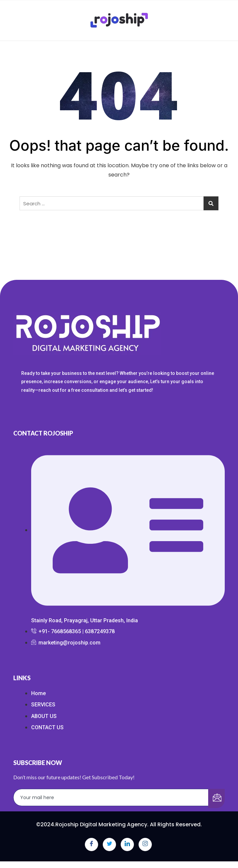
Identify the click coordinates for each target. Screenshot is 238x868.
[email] (111, 797)
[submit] (216, 798)
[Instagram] (145, 844)
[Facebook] (91, 844)
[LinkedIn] (127, 844)
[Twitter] (109, 844)
